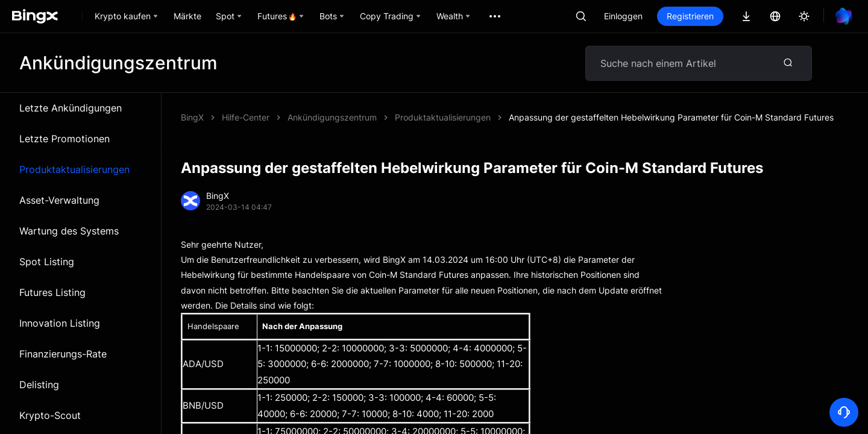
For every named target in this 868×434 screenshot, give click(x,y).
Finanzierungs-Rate (63, 354)
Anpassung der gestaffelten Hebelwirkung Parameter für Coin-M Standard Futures (671, 117)
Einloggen (623, 16)
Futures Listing (52, 292)
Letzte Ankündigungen (71, 108)
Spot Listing (47, 262)
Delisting (39, 385)
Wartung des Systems (69, 231)
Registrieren (690, 16)
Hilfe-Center (246, 117)
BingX (192, 117)
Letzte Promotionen (64, 139)
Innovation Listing (60, 323)
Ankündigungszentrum (332, 117)
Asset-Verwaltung (59, 200)
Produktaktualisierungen (74, 169)
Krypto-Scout (50, 415)
